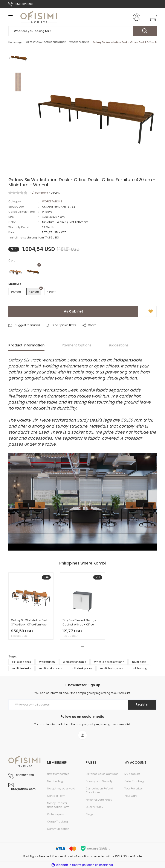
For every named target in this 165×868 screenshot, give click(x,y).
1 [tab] (82, 646)
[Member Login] (136, 17)
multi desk (139, 662)
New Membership (58, 774)
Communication (58, 829)
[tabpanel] (31, 606)
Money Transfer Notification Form (58, 805)
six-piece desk (21, 662)
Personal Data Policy (99, 800)
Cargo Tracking (57, 822)
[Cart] (152, 17)
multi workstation (50, 668)
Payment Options (76, 345)
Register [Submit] (142, 704)
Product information (26, 345)
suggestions (118, 345)
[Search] (82, 31)
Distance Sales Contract (102, 774)
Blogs (89, 814)
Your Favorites (134, 788)
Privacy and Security (99, 781)
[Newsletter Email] (82, 705)
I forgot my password (61, 788)
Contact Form (56, 796)
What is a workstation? (109, 662)
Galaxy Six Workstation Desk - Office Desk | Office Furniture (30, 622)
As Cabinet (73, 311)
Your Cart (131, 796)
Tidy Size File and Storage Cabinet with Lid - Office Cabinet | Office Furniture (79, 623)
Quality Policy (94, 807)
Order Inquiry (55, 814)
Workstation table (74, 662)
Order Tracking (134, 781)
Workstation (47, 662)
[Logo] (39, 17)
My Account (132, 774)
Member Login (56, 781)
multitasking (139, 668)
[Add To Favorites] (151, 311)
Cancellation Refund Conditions (99, 790)
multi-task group (111, 668)
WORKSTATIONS (52, 201)
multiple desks (21, 668)
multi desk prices (81, 668)
